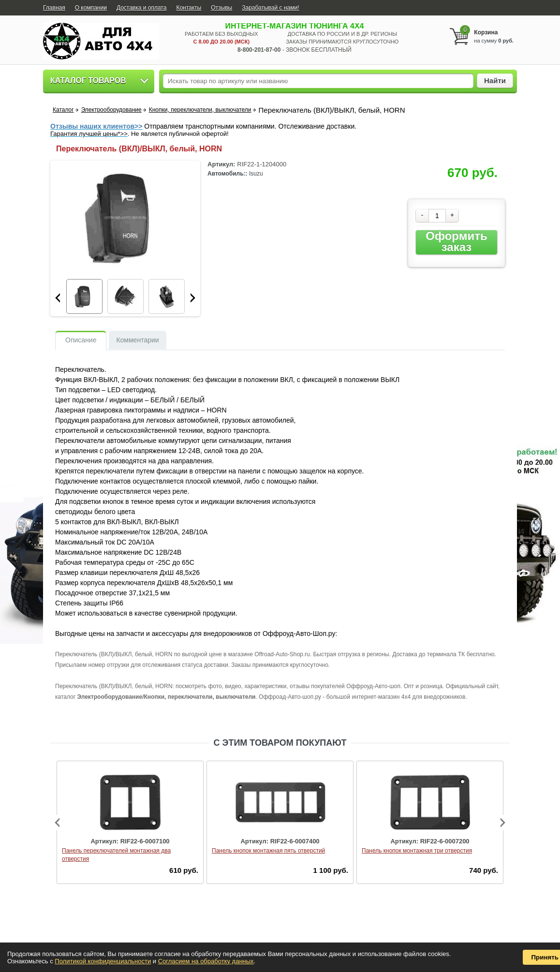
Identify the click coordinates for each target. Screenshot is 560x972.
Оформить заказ (456, 242)
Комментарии (137, 340)
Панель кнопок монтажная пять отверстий (268, 851)
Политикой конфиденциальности (103, 961)
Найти (495, 81)
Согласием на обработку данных (206, 961)
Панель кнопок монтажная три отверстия (417, 851)
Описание (81, 340)
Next (193, 298)
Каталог (63, 110)
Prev (58, 298)
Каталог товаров (88, 81)
